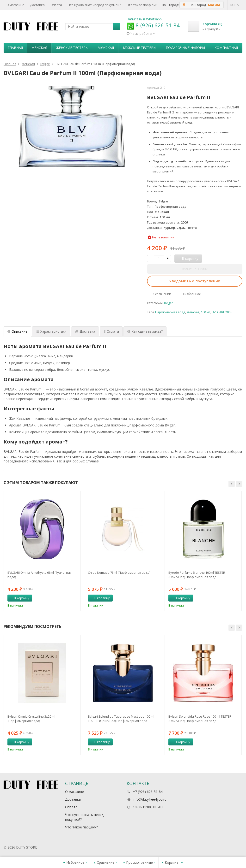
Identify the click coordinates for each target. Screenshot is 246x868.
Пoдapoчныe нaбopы (185, 48)
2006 (229, 312)
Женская (39, 48)
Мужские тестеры (140, 48)
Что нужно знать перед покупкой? (94, 5)
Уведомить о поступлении (195, 281)
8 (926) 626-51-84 (153, 25)
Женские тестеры (72, 48)
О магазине (15, 5)
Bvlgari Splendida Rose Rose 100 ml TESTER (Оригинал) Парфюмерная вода (200, 719)
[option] (42, 551)
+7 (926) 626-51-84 (148, 792)
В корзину (19, 598)
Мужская (106, 48)
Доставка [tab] (85, 331)
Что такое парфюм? (142, 5)
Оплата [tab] (111, 331)
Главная (15, 48)
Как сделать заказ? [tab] (145, 331)
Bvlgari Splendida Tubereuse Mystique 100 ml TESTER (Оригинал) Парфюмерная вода (121, 719)
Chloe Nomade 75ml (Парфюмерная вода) (119, 573)
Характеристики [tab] (51, 331)
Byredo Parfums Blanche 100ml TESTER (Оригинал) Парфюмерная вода (197, 575)
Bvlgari (169, 303)
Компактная (226, 48)
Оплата (56, 5)
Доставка (37, 5)
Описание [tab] (17, 331)
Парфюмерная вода (170, 312)
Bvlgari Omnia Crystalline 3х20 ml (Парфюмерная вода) (31, 719)
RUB (235, 5)
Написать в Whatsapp (144, 19)
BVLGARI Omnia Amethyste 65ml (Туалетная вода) (40, 575)
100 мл (206, 312)
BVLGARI (218, 312)
